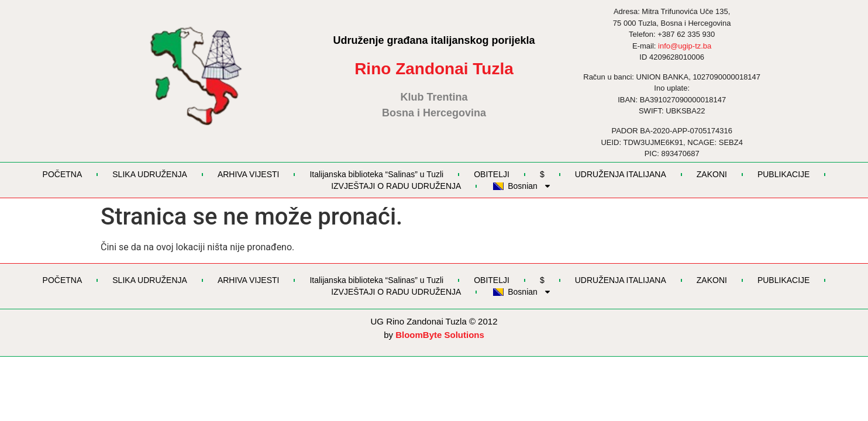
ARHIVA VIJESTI (249, 174)
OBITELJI (492, 174)
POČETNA (63, 174)
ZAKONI (712, 174)
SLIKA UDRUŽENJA (150, 174)
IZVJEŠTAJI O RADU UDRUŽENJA (396, 186)
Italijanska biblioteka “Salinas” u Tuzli (376, 174)
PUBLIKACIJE (783, 174)
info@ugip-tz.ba (685, 46)
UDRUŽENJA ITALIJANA (621, 174)
